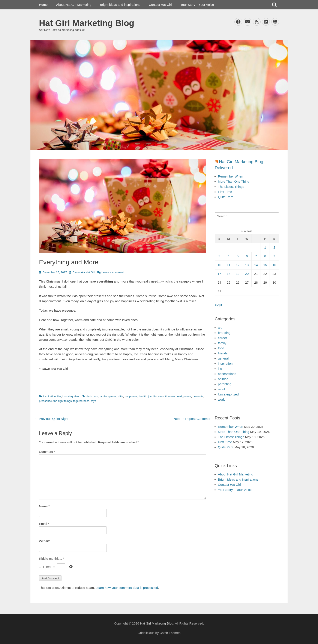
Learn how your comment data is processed (127, 588)
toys (93, 401)
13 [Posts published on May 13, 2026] (247, 265)
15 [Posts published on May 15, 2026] (265, 265)
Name (44, 506)
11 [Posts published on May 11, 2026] (229, 265)
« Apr (218, 305)
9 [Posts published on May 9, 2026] (274, 256)
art (220, 328)
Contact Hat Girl (160, 5)
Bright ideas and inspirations (120, 5)
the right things (62, 401)
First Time (225, 192)
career (223, 338)
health (143, 396)
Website (45, 541)
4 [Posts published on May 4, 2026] (228, 256)
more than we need (170, 396)
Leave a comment (113, 272)
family (103, 396)
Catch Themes (170, 633)
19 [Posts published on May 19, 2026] (238, 274)
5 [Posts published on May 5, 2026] (238, 256)
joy (150, 396)
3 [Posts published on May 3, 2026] (219, 256)
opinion (223, 379)
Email (44, 524)
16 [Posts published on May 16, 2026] (274, 265)
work (221, 399)
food (221, 348)
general (223, 358)
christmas (92, 396)
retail (221, 389)
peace (187, 396)
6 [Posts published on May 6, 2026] (247, 256)
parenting (225, 384)
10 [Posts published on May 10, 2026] (220, 265)
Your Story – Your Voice (197, 5)
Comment (47, 452)
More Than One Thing (234, 181)
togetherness (81, 401)
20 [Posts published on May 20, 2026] (247, 274)
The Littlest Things (231, 187)
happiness (131, 396)
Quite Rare (226, 197)
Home (43, 5)
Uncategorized (71, 396)
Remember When (231, 176)
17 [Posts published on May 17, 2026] (220, 274)
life (59, 396)
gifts (121, 396)
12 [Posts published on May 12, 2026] (238, 265)
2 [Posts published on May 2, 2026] (274, 247)
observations (227, 374)
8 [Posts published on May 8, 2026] (265, 256)
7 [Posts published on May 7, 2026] (256, 256)
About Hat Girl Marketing (74, 5)
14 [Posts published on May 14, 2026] (256, 265)
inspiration (49, 396)
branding (224, 333)
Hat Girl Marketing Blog (87, 23)
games (112, 396)
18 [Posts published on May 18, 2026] (229, 274)
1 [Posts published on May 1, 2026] (265, 247)
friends (223, 353)
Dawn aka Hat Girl (84, 272)
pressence (45, 401)
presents (198, 396)
